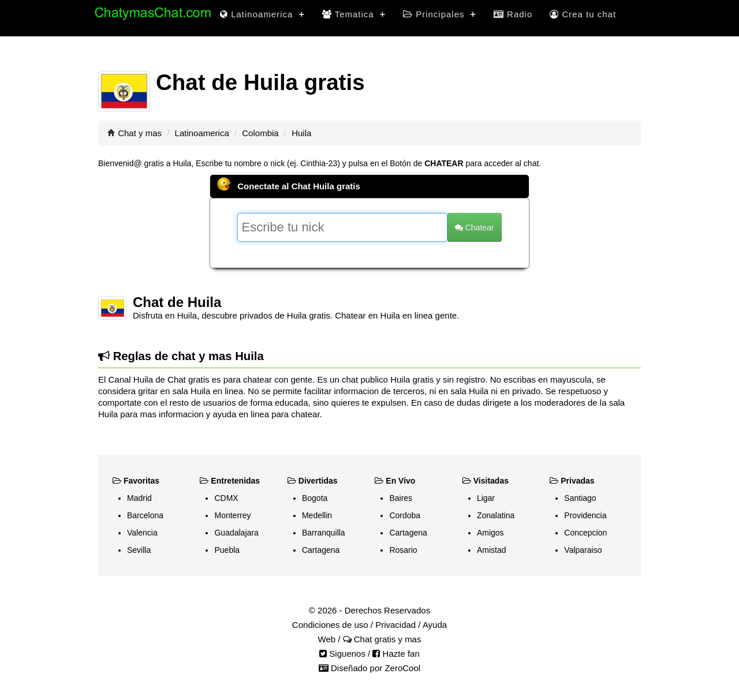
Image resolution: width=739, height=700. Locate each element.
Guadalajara (236, 533)
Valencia (142, 533)
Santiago (580, 498)
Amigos (490, 533)
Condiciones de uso (330, 625)
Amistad (492, 550)
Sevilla (139, 550)
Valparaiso (583, 550)
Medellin (317, 515)
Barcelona (145, 515)
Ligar (486, 498)
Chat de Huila (177, 302)
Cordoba (405, 515)
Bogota (315, 498)
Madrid (139, 498)
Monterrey (232, 515)
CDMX (226, 498)
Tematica (354, 14)
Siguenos (342, 654)
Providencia (585, 515)
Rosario (403, 550)
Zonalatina (496, 515)
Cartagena (321, 550)
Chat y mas (140, 133)
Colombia (260, 133)
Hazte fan (396, 654)
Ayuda (435, 625)
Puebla (227, 550)
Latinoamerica (262, 14)
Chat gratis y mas (382, 639)
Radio (513, 14)
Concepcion (585, 533)
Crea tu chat (583, 14)
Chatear (475, 227)
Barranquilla (324, 533)
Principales (440, 14)
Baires (401, 498)
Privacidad (395, 625)
